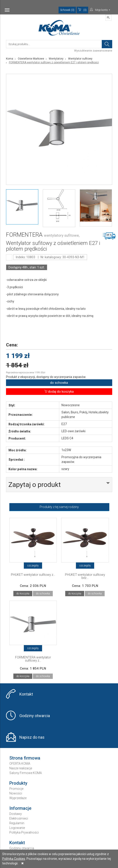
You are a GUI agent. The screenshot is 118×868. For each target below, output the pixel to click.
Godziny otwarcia (35, 716)
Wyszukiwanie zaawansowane (93, 51)
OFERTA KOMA (20, 764)
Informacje (20, 808)
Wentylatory (56, 59)
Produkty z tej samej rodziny (59, 507)
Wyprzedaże (18, 798)
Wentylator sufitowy (80, 59)
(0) (82, 10)
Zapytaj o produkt (35, 485)
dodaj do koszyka (59, 392)
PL (108, 18)
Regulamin (17, 823)
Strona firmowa (25, 758)
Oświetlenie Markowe (31, 59)
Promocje (16, 789)
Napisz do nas (32, 737)
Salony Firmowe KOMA (26, 773)
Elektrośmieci (19, 818)
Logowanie (17, 828)
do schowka (59, 383)
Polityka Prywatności (24, 832)
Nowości (16, 793)
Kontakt (26, 694)
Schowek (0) (67, 10)
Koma (10, 59)
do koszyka (23, 594)
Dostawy (16, 814)
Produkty (18, 783)
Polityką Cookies (14, 859)
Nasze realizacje (21, 768)
